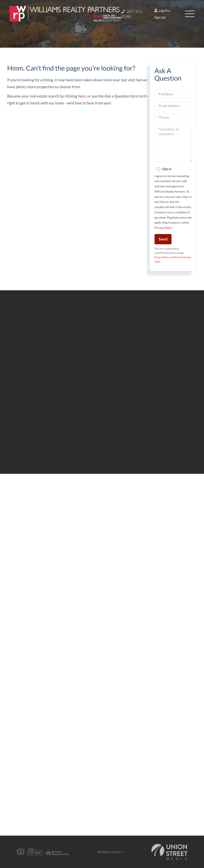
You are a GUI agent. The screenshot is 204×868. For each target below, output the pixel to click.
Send (163, 239)
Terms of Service (183, 257)
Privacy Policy (163, 228)
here (82, 96)
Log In (161, 10)
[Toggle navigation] (190, 14)
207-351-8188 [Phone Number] (132, 14)
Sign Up (160, 17)
